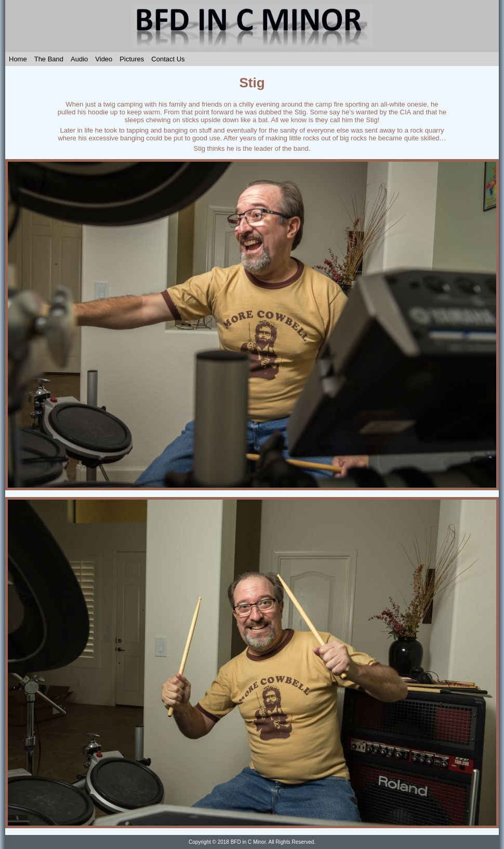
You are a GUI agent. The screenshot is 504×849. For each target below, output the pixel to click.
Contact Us (168, 59)
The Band (49, 59)
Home (18, 59)
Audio (79, 59)
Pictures (132, 59)
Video (104, 59)
